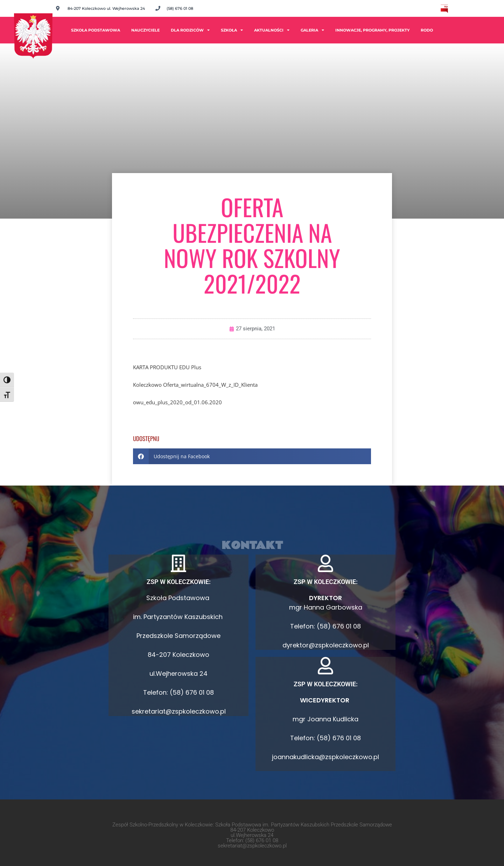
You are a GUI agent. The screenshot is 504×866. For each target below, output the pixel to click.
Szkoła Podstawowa (96, 30)
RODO (427, 30)
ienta (252, 385)
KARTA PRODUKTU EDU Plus (167, 367)
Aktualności (272, 30)
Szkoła (232, 30)
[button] (252, 456)
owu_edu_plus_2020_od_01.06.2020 (177, 402)
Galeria (312, 30)
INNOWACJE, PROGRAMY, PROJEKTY (372, 30)
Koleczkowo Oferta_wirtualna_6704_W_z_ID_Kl (189, 385)
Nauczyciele (145, 30)
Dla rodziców (190, 30)
